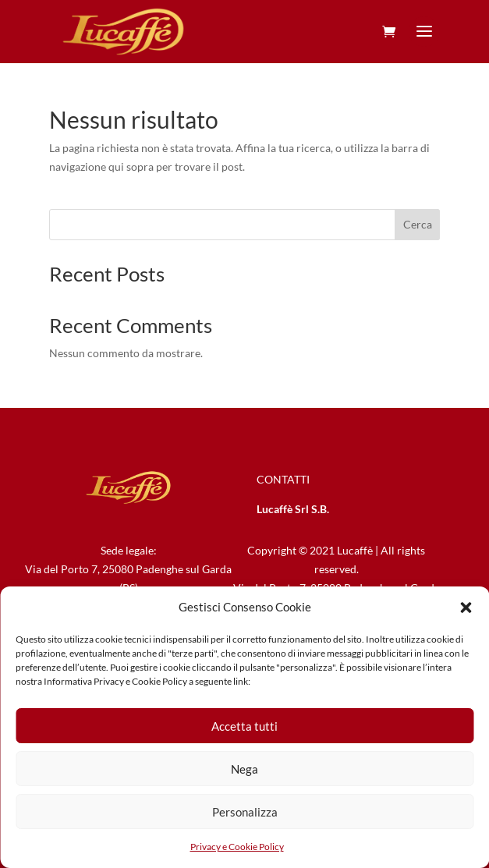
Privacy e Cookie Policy (237, 847)
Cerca (418, 224)
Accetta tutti (244, 726)
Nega (244, 769)
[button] (466, 608)
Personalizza (245, 812)
